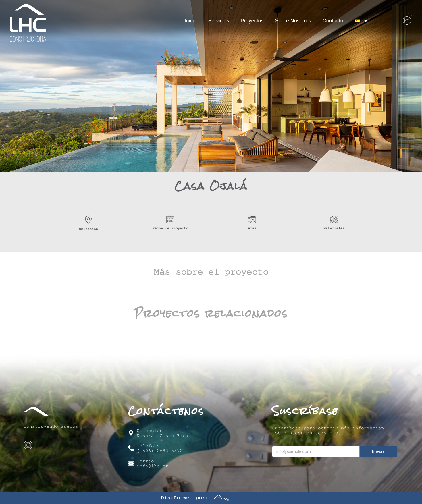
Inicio (191, 21)
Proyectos (252, 21)
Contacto (333, 21)
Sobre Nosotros (293, 21)
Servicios (219, 21)
